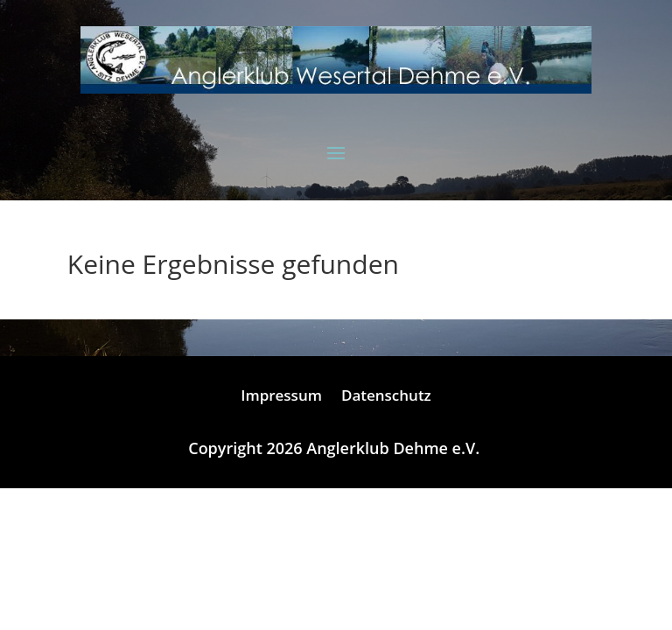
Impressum (281, 397)
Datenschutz (386, 397)
